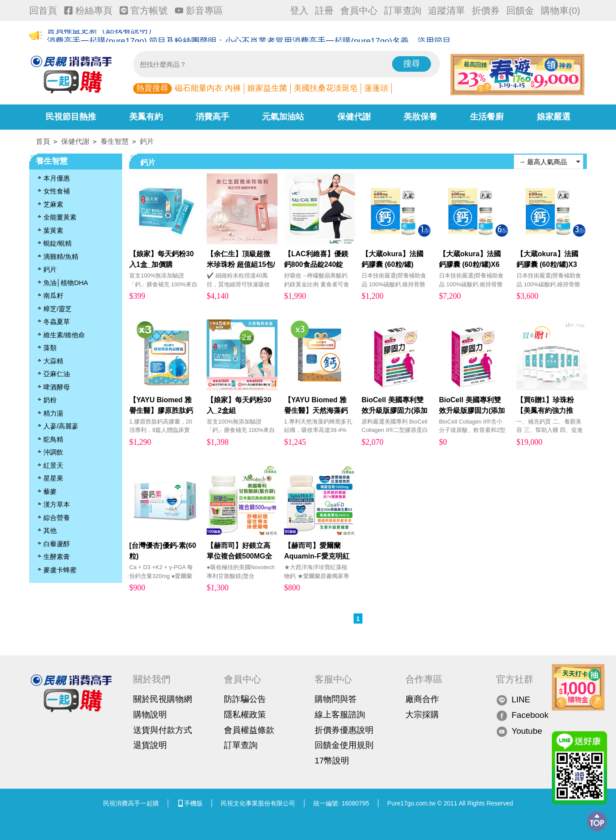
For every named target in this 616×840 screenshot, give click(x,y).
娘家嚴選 (554, 117)
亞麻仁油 (57, 374)
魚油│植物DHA (66, 283)
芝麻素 (53, 204)
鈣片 (147, 141)
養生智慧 (115, 141)
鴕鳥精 (53, 439)
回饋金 (520, 10)
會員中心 (359, 10)
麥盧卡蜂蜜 (60, 570)
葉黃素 (53, 230)
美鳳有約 (146, 117)
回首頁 (43, 10)
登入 (299, 10)
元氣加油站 (283, 117)
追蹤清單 (447, 10)
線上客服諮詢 (340, 715)
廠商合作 (422, 699)
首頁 (43, 141)
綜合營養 (57, 518)
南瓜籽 (53, 295)
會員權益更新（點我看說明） (102, 36)
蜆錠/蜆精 (58, 243)
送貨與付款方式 (163, 730)
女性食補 (57, 191)
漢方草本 (57, 504)
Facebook (522, 715)
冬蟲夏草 (57, 322)
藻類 (50, 348)
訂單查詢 (403, 10)
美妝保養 (420, 117)
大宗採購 (422, 715)
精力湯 (53, 413)
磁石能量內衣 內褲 (208, 88)
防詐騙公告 (245, 699)
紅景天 (53, 465)
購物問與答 (336, 699)
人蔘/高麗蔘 (61, 426)
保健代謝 (354, 117)
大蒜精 (53, 361)
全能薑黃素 (60, 217)
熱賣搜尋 (152, 88)
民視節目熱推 (71, 117)
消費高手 (212, 117)
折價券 (486, 10)
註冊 (324, 10)
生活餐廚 (487, 117)
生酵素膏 (57, 557)
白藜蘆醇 (57, 544)
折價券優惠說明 (344, 730)
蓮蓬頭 (376, 88)
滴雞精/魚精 (61, 256)
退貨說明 (150, 745)
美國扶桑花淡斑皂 (326, 88)
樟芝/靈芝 (58, 309)
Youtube (519, 731)
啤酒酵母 (57, 387)
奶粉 (50, 400)
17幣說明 (332, 761)
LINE (513, 699)
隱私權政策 (245, 715)
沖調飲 (53, 452)
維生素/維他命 (64, 335)
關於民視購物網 (163, 699)
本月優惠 (57, 178)
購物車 (560, 10)
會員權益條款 (249, 730)
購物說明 (150, 715)
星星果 (53, 478)
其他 (50, 530)
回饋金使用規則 (344, 745)
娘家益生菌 (267, 88)
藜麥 (50, 491)
